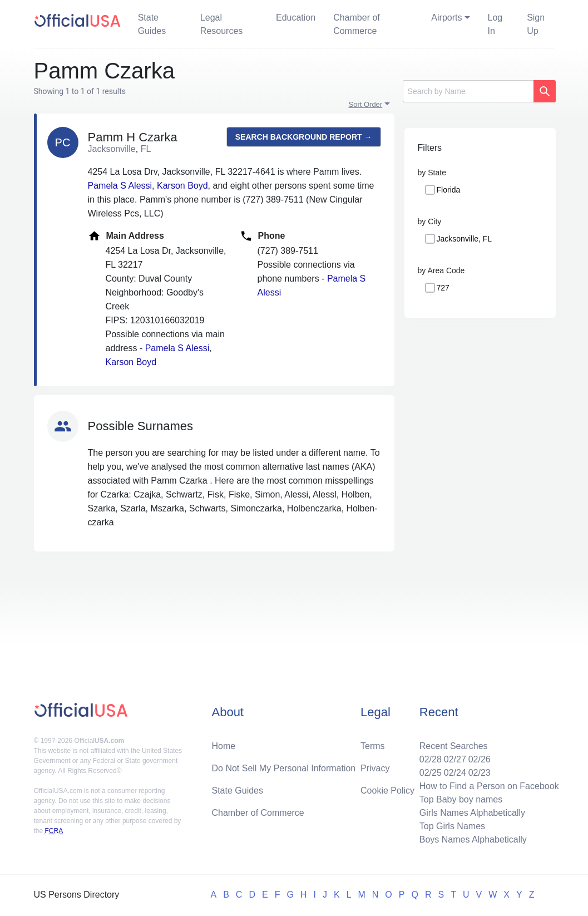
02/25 (431, 773)
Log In (495, 24)
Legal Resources (221, 24)
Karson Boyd (182, 186)
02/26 (480, 759)
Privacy (375, 768)
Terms (373, 746)
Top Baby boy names (461, 799)
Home (223, 746)
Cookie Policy (387, 791)
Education (296, 18)
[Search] (468, 91)
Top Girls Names (452, 826)
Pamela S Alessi (120, 186)
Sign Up (536, 24)
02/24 (455, 773)
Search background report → (304, 137)
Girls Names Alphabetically (472, 813)
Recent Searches (454, 746)
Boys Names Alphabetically (473, 839)
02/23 (480, 773)
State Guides (152, 24)
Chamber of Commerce (357, 24)
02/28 (431, 759)
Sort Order (366, 104)
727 (443, 288)
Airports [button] (446, 18)
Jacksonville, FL (465, 239)
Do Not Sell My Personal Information (283, 768)
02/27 (455, 759)
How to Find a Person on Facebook (489, 786)
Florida (449, 190)
